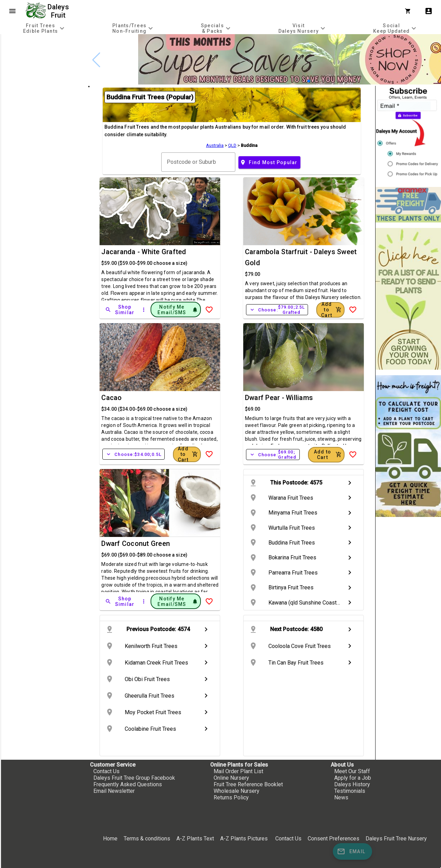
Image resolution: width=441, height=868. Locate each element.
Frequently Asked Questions (128, 784)
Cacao (111, 398)
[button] (309, 81)
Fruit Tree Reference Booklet (248, 784)
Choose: (277, 310)
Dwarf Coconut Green (136, 543)
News (341, 797)
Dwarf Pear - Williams (279, 398)
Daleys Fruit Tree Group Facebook (134, 778)
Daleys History (352, 784)
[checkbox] (44, 63)
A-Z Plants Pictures (244, 839)
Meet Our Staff (352, 771)
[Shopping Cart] (409, 11)
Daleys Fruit (59, 11)
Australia (215, 145)
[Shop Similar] (120, 310)
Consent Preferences (334, 839)
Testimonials (350, 791)
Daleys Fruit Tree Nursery (396, 839)
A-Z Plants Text (195, 839)
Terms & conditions (148, 839)
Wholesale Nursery (237, 791)
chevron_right (350, 483)
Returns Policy (231, 797)
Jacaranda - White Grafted (144, 252)
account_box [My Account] (429, 11)
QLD (232, 145)
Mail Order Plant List (238, 771)
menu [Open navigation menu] (12, 11)
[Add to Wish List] (209, 310)
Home (110, 839)
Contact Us (106, 771)
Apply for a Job (353, 778)
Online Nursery (231, 778)
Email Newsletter (114, 791)
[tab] (45, 28)
